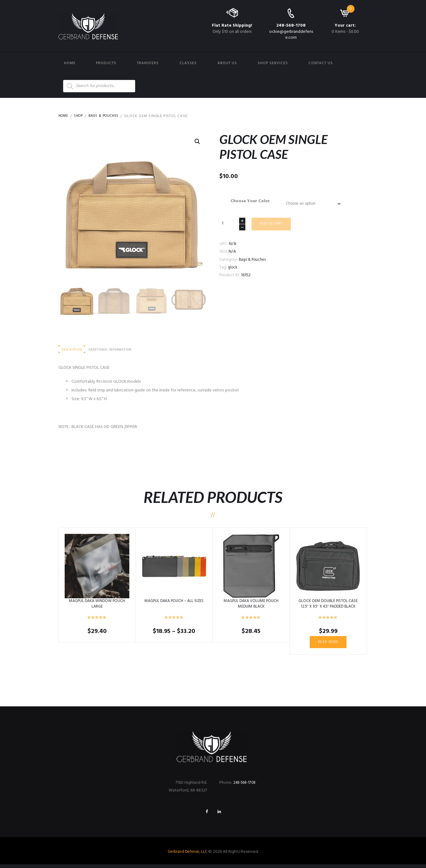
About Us (227, 63)
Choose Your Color (248, 201)
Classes (188, 63)
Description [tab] (73, 350)
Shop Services (273, 63)
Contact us (321, 63)
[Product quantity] (232, 226)
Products (106, 63)
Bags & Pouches (109, 116)
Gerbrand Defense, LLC (187, 855)
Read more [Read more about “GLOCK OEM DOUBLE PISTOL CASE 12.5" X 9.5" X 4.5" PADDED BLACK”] (328, 644)
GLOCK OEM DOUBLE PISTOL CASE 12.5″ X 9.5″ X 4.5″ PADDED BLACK (328, 605)
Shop (81, 116)
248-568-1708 (291, 26)
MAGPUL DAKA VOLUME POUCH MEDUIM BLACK (251, 605)
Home (70, 63)
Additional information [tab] (115, 350)
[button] (197, 142)
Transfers (148, 63)
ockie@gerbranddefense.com (291, 35)
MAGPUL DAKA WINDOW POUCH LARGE (97, 605)
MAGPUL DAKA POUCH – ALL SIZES (174, 605)
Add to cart (273, 226)
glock (233, 270)
